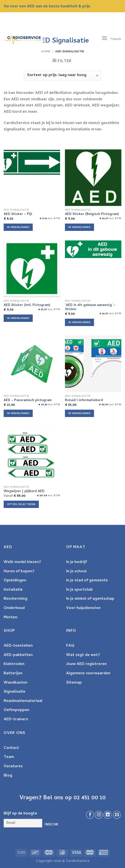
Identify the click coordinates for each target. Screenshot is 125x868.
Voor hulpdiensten (83, 608)
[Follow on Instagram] (99, 815)
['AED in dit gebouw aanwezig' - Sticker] (93, 249)
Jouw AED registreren (86, 664)
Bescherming (16, 599)
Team (9, 757)
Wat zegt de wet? (83, 655)
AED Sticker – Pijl (18, 214)
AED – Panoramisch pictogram (28, 401)
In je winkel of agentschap (90, 599)
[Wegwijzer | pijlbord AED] (32, 455)
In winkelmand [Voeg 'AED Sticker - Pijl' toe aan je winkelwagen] (18, 227)
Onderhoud (14, 608)
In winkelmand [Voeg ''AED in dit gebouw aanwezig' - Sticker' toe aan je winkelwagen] (79, 323)
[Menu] (104, 39)
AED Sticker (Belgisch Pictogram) (92, 214)
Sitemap (74, 683)
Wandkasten (16, 683)
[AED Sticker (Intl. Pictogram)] (32, 269)
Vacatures (13, 767)
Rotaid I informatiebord (84, 401)
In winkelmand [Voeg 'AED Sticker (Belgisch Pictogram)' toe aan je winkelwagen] (79, 227)
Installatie (13, 590)
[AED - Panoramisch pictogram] (32, 364)
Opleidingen (15, 581)
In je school (76, 572)
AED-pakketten (18, 655)
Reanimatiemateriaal (23, 701)
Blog (8, 776)
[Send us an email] (117, 815)
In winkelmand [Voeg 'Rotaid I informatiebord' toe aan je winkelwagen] (79, 414)
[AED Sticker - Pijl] (32, 162)
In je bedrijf (77, 562)
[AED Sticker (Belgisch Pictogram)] (93, 178)
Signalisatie (15, 692)
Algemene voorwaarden (88, 674)
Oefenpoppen (16, 710)
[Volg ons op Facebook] (90, 815)
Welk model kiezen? (22, 562)
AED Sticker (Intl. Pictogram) (27, 305)
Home (46, 52)
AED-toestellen (18, 646)
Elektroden (14, 664)
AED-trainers (16, 720)
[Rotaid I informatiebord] (93, 364)
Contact (11, 748)
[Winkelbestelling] (62, 76)
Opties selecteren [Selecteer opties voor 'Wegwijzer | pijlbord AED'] (21, 505)
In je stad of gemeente (87, 581)
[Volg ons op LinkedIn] (108, 815)
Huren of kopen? (19, 572)
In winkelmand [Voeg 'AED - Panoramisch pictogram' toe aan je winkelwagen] (18, 414)
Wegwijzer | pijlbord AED (24, 492)
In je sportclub (79, 590)
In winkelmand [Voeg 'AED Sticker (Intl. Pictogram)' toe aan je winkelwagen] (18, 318)
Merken (10, 618)
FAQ (70, 646)
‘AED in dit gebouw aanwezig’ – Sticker (90, 308)
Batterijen (13, 674)
